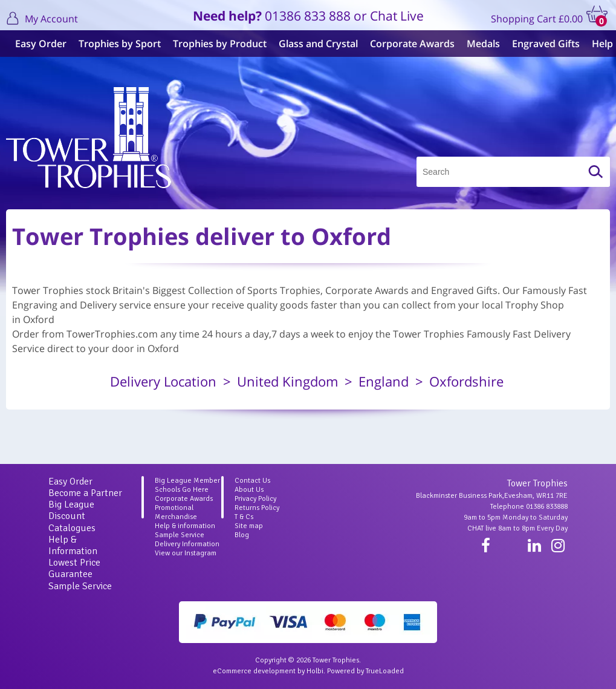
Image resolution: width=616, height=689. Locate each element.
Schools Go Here (182, 490)
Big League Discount (71, 510)
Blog (242, 535)
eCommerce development (254, 671)
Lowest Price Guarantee (74, 568)
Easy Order (38, 44)
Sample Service (80, 586)
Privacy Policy (255, 499)
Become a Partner (85, 493)
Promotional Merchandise (176, 512)
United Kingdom (287, 381)
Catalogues (72, 528)
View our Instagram (186, 553)
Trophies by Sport (117, 44)
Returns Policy (257, 508)
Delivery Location (163, 381)
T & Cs (244, 517)
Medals (480, 44)
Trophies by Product (217, 44)
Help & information (185, 526)
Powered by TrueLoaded (365, 671)
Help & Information (73, 545)
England (384, 381)
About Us (249, 490)
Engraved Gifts (543, 44)
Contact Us (252, 481)
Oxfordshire (466, 381)
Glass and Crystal (315, 44)
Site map (249, 526)
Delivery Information (187, 544)
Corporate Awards (409, 44)
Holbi (315, 671)
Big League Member (187, 481)
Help (599, 44)
